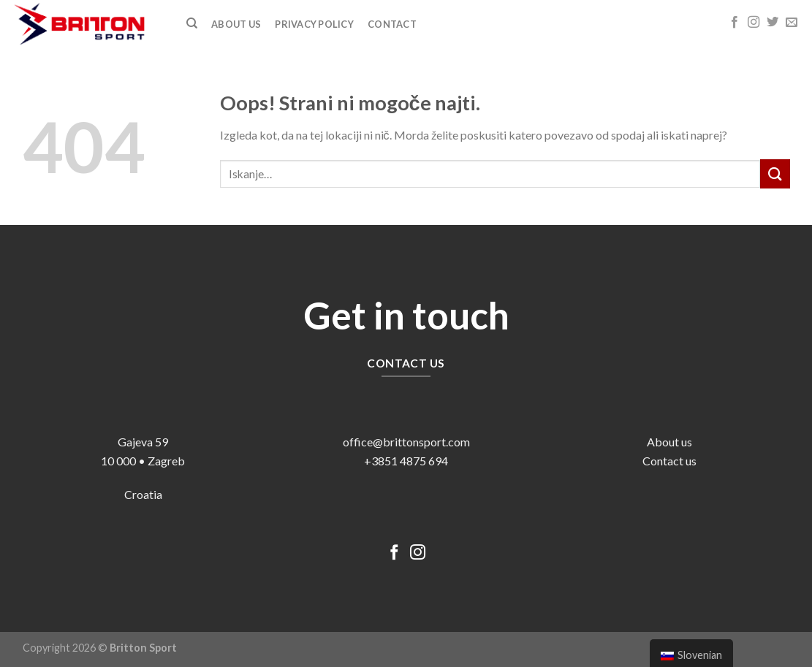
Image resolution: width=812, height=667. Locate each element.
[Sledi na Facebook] (735, 23)
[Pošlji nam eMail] (792, 23)
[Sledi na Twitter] (773, 23)
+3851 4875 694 (406, 461)
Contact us (669, 461)
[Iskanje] (192, 23)
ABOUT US (236, 24)
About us (669, 442)
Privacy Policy (314, 24)
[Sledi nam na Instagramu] (754, 23)
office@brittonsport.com (406, 442)
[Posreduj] (775, 174)
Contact (392, 24)
